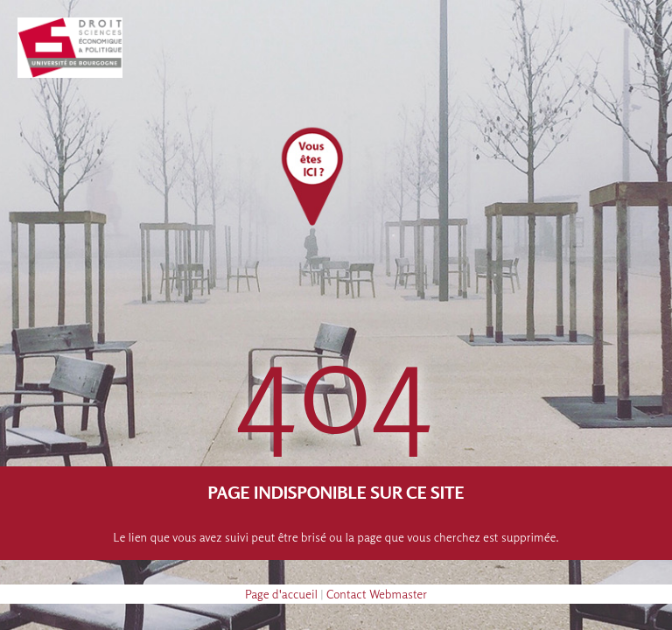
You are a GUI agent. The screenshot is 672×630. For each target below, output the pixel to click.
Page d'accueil (281, 594)
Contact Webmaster (377, 594)
